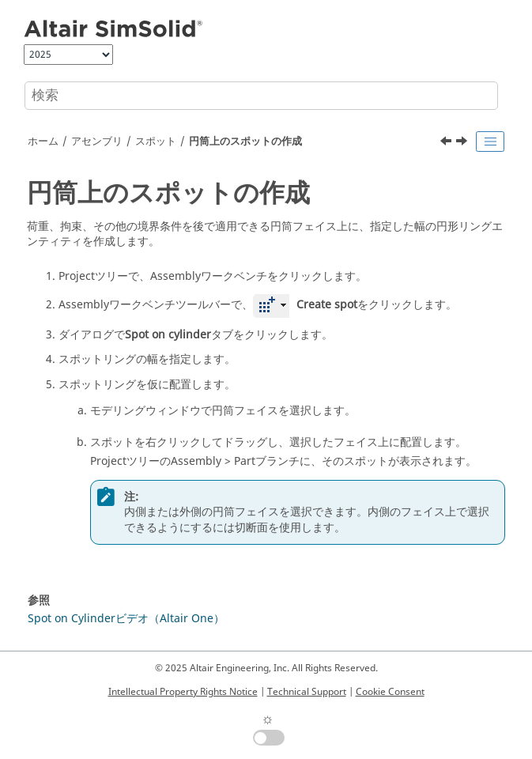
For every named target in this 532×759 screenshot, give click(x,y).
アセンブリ (97, 142)
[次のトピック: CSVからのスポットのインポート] (463, 143)
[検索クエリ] (261, 96)
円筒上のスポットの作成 (245, 142)
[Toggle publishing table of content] (490, 142)
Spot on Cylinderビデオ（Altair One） (126, 619)
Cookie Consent (390, 692)
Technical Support (307, 692)
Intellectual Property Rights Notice (183, 692)
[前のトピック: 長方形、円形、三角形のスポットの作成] (447, 143)
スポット (156, 142)
